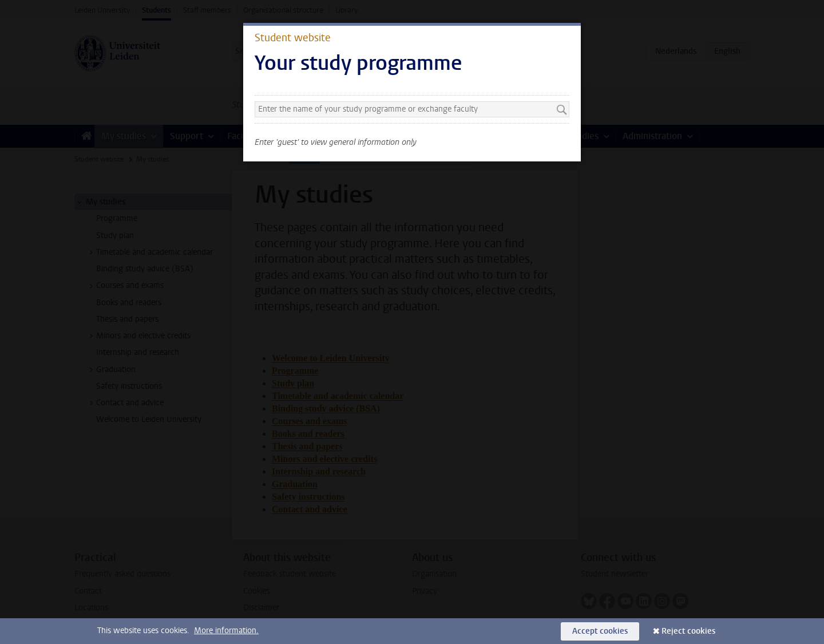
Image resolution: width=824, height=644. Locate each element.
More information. (226, 631)
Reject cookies (688, 631)
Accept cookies (600, 631)
